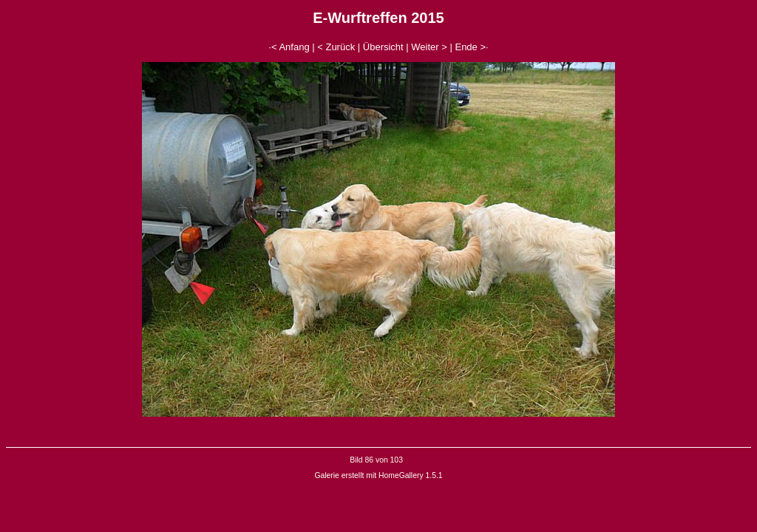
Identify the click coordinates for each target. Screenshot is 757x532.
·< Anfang (289, 47)
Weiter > (429, 47)
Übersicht (383, 47)
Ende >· (471, 47)
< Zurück (336, 47)
